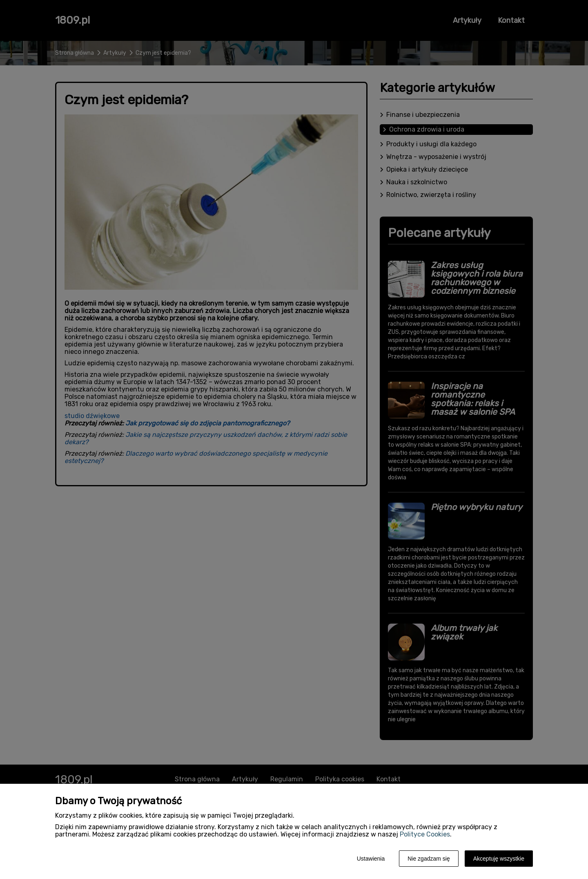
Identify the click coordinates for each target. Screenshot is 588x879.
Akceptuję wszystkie (499, 859)
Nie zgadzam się (429, 859)
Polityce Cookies (425, 834)
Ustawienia (371, 859)
